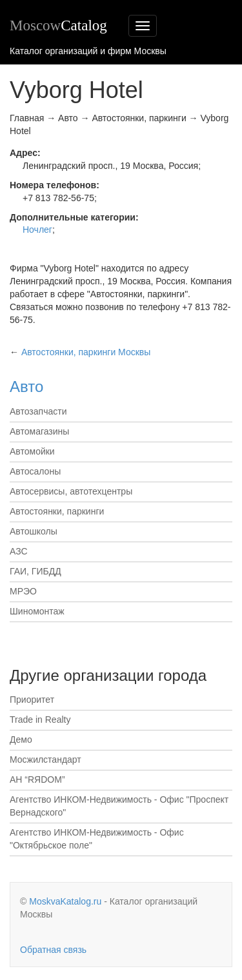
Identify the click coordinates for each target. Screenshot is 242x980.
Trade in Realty (40, 720)
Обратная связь (53, 950)
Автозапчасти (38, 411)
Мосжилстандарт (45, 759)
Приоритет (32, 700)
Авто (26, 387)
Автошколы (34, 531)
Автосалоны (35, 471)
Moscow (58, 25)
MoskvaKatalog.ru (65, 901)
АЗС (19, 551)
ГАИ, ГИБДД (35, 571)
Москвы (86, 352)
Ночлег (37, 230)
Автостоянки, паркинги (57, 511)
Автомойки (32, 451)
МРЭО (23, 591)
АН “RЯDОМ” (37, 779)
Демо (21, 740)
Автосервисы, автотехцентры (71, 491)
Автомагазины (39, 431)
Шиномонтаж (37, 611)
